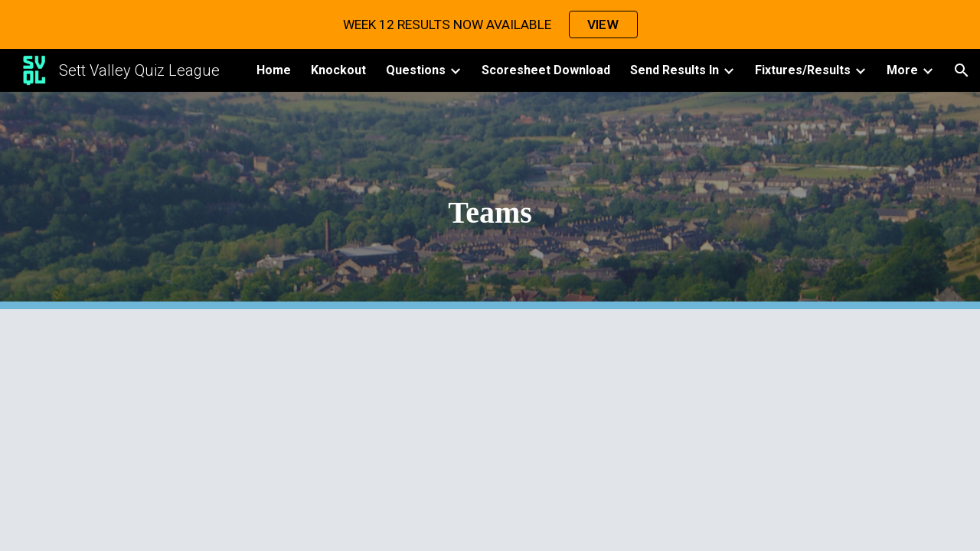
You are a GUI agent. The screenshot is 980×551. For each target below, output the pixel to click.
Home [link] (274, 70)
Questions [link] (416, 70)
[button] (962, 70)
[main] (490, 201)
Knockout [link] (338, 70)
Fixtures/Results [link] (803, 70)
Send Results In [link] (675, 70)
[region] (490, 24)
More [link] (902, 70)
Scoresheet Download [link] (546, 70)
